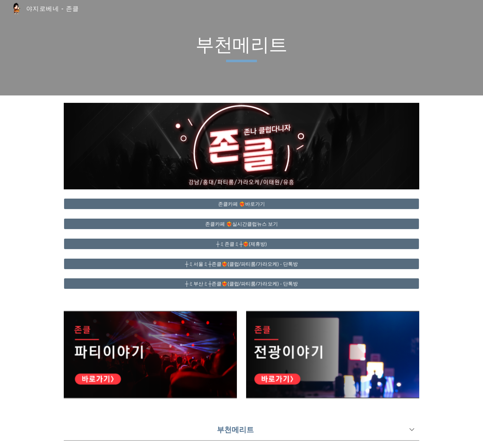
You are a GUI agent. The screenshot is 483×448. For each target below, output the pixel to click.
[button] (412, 430)
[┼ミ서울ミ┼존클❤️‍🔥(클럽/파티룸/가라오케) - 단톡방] (241, 264)
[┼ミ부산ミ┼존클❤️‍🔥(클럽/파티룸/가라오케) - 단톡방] (241, 284)
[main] (241, 48)
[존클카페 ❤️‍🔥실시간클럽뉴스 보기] (241, 224)
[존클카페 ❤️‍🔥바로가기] (241, 204)
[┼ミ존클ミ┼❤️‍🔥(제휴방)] (241, 244)
